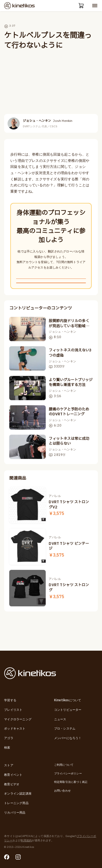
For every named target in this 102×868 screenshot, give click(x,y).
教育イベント (13, 775)
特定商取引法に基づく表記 (71, 782)
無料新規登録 (51, 285)
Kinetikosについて (68, 700)
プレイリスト (13, 710)
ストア (9, 765)
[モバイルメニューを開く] (95, 6)
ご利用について (64, 765)
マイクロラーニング (18, 719)
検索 (7, 748)
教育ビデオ (12, 784)
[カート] (80, 6)
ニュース (60, 719)
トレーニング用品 (16, 803)
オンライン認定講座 (18, 794)
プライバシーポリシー (68, 774)
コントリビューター (68, 710)
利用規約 (26, 841)
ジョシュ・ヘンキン (48, 122)
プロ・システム (65, 729)
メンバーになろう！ (68, 738)
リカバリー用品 (15, 813)
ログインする (51, 299)
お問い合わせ (62, 791)
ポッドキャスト (15, 729)
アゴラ (9, 738)
